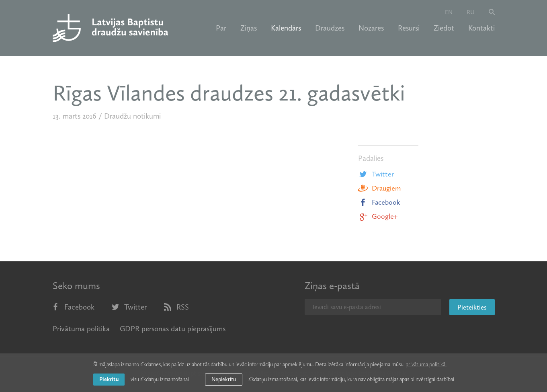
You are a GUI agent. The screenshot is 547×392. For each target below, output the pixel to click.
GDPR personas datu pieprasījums (173, 329)
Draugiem (379, 188)
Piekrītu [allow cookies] (109, 379)
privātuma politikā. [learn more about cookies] (426, 364)
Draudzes (330, 28)
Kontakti (481, 28)
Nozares (371, 28)
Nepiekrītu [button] (224, 379)
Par (221, 28)
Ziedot (444, 28)
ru (471, 12)
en (449, 12)
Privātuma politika (81, 329)
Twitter (376, 174)
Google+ (378, 216)
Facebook (379, 202)
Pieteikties (472, 307)
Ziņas (249, 28)
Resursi (409, 28)
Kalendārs (286, 28)
